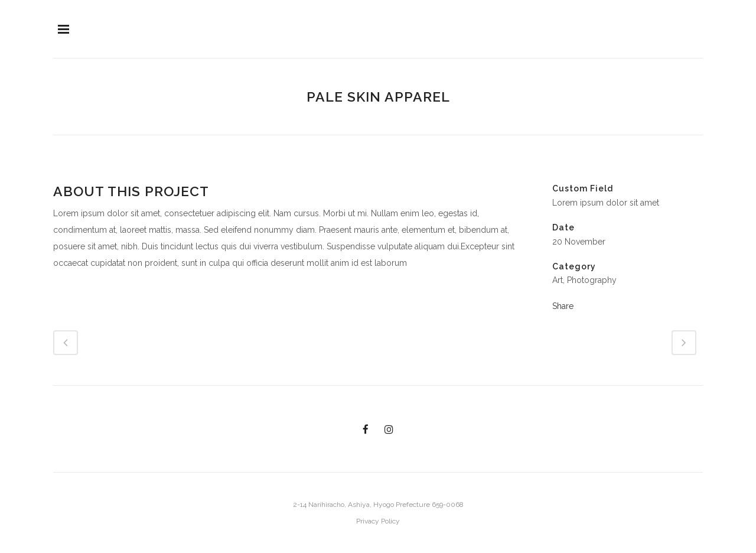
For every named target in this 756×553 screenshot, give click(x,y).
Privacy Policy (378, 521)
